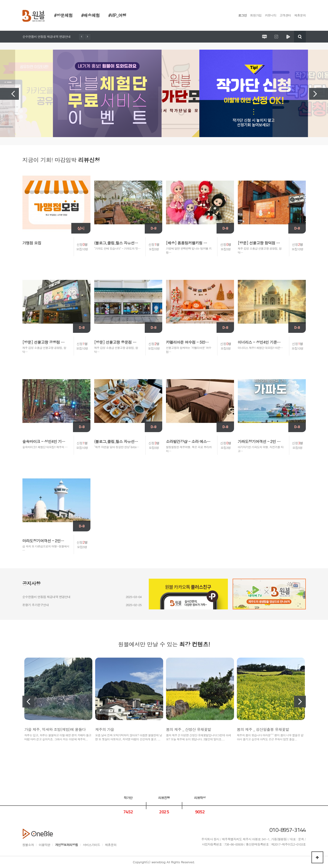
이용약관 (44, 845)
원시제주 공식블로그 (264, 37)
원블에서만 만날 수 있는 (164, 644)
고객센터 (285, 15)
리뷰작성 (200, 798)
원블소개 (28, 845)
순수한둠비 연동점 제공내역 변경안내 (47, 37)
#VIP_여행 (117, 15)
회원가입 (256, 15)
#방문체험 (63, 15)
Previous (9, 94)
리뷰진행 (164, 798)
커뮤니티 (270, 15)
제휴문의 (300, 15)
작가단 (128, 798)
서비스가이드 (92, 845)
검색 (300, 37)
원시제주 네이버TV (288, 37)
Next (319, 94)
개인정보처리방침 (66, 845)
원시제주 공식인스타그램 (276, 37)
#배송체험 (90, 15)
